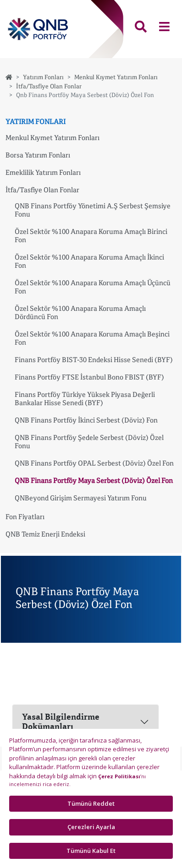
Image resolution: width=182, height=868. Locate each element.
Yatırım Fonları (43, 77)
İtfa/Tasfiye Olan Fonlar (49, 86)
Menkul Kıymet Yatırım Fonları (116, 77)
